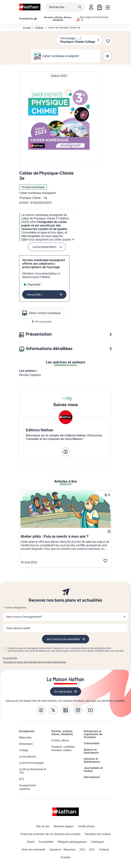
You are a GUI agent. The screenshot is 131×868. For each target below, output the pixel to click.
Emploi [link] (31, 842)
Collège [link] (24, 750)
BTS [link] (22, 779)
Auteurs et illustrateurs (91, 751)
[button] (59, 119)
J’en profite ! (34, 294)
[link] (66, 452)
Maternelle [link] (25, 737)
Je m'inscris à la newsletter (63, 639)
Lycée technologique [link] (32, 763)
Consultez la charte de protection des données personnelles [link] (35, 662)
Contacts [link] (104, 849)
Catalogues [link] (98, 842)
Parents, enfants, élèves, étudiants (62, 733)
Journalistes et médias (93, 769)
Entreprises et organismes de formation (93, 734)
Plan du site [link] (43, 826)
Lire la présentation (44, 247)
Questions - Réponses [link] (63, 849)
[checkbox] (5, 648)
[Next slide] (107, 56)
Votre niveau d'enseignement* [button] (24, 617)
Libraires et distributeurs (92, 760)
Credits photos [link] (86, 826)
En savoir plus (42, 321)
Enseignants (27, 731)
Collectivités (92, 743)
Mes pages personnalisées (94, 18)
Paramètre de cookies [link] (98, 834)
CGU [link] (82, 849)
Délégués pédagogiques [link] (72, 842)
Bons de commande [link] (34, 849)
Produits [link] (66, 857)
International (92, 777)
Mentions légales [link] (64, 826)
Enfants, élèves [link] (60, 740)
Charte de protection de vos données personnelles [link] (51, 834)
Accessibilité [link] (46, 842)
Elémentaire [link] (26, 744)
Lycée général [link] (28, 756)
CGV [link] (92, 849)
